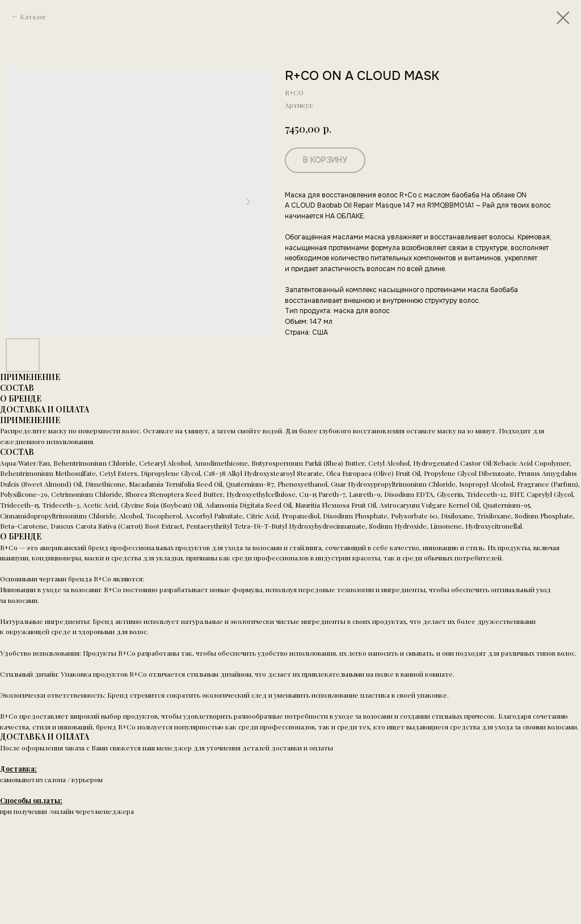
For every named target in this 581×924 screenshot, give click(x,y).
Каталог (33, 16)
